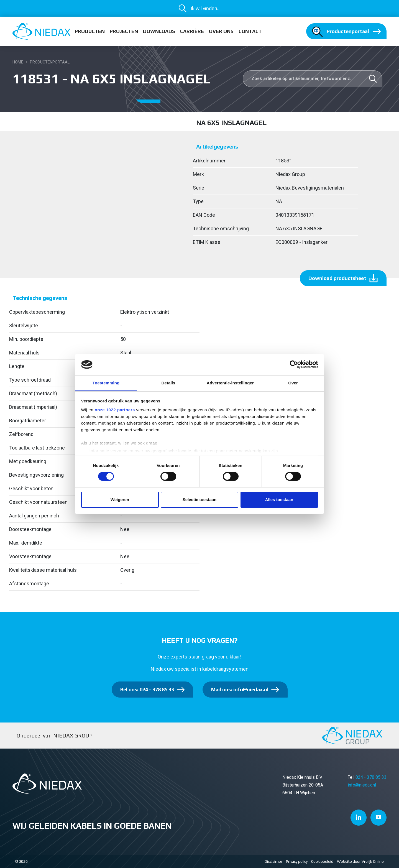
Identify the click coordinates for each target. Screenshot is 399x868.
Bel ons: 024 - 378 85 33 (147, 689)
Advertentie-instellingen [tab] (231, 383)
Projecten (124, 31)
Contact (250, 31)
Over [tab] (293, 383)
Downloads (159, 31)
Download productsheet (337, 278)
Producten (90, 31)
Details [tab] (168, 383)
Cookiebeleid (322, 861)
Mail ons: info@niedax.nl (240, 689)
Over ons (221, 31)
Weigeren (120, 500)
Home (18, 62)
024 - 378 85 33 (371, 777)
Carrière (192, 31)
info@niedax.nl (362, 785)
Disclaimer (273, 861)
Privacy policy (297, 861)
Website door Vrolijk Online (360, 861)
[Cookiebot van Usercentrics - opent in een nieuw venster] (294, 364)
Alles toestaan (279, 500)
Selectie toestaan (200, 500)
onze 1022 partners (115, 410)
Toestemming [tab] (106, 383)
